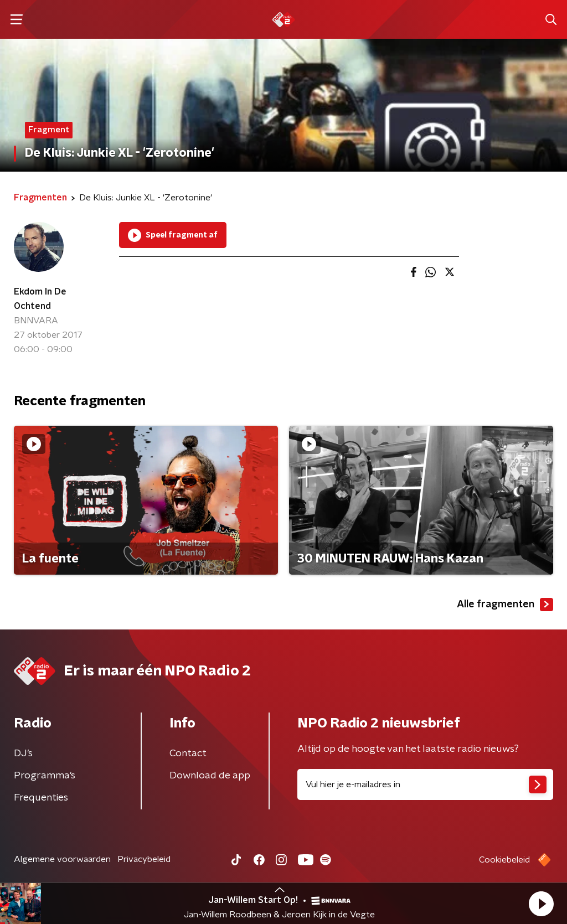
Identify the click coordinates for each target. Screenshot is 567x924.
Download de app (210, 776)
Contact (188, 753)
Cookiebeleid (504, 860)
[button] (541, 904)
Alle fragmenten (505, 605)
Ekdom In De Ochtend (40, 299)
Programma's (45, 776)
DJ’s (23, 753)
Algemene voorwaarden (62, 859)
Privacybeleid (144, 859)
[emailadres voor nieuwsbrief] (425, 784)
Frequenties (41, 798)
